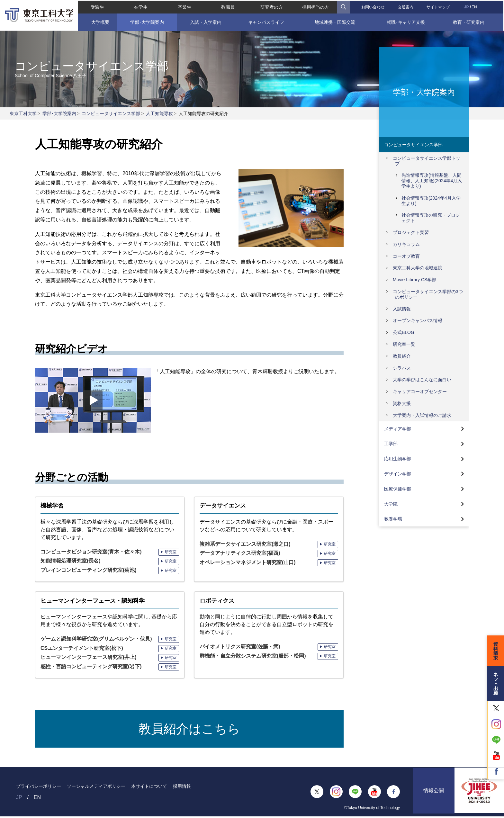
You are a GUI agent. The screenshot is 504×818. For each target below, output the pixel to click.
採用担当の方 (316, 6)
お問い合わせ (373, 6)
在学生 (140, 6)
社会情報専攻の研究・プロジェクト (431, 218)
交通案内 (406, 6)
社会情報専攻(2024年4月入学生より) (431, 201)
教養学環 (393, 519)
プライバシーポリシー (39, 787)
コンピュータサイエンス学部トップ (427, 161)
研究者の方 (272, 6)
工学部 (391, 444)
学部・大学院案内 (424, 92)
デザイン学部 (398, 474)
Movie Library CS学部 (414, 280)
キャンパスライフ (266, 22)
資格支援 (402, 403)
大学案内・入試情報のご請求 (422, 415)
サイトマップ (439, 6)
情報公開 (434, 793)
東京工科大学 (23, 113)
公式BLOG (404, 332)
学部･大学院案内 (146, 22)
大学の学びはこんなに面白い (422, 380)
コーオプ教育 (406, 256)
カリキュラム (406, 244)
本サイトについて (149, 787)
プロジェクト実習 (411, 232)
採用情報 (182, 787)
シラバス (402, 368)
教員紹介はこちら (189, 730)
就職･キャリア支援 (406, 22)
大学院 (391, 504)
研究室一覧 (404, 344)
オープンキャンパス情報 (418, 320)
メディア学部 (398, 429)
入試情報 (402, 309)
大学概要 (100, 22)
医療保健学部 (398, 489)
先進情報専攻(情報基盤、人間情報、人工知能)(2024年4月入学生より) (432, 181)
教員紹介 (402, 356)
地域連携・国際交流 (335, 22)
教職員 (228, 6)
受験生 (97, 6)
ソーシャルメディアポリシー (96, 787)
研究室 (171, 552)
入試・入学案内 (205, 22)
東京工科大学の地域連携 (418, 268)
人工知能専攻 (159, 113)
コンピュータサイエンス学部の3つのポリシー (428, 294)
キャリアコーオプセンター (420, 391)
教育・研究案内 (469, 22)
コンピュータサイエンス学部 (111, 113)
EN (475, 6)
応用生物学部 (398, 459)
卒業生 (184, 6)
